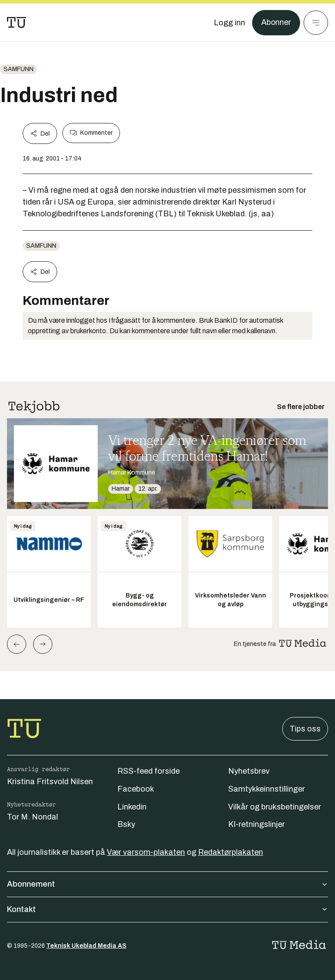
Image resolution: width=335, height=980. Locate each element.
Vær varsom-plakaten (146, 852)
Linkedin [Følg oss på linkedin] (132, 807)
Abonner (276, 23)
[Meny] (316, 23)
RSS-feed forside (149, 771)
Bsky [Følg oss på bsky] (126, 824)
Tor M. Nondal (32, 817)
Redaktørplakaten (231, 852)
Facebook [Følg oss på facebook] (136, 789)
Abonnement (167, 884)
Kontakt (167, 909)
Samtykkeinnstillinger (267, 789)
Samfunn (19, 69)
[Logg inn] (229, 23)
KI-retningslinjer (256, 824)
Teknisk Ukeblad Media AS (86, 946)
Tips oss (305, 729)
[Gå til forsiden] (17, 23)
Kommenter (91, 133)
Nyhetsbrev (249, 771)
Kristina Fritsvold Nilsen (50, 782)
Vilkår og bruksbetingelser (275, 807)
